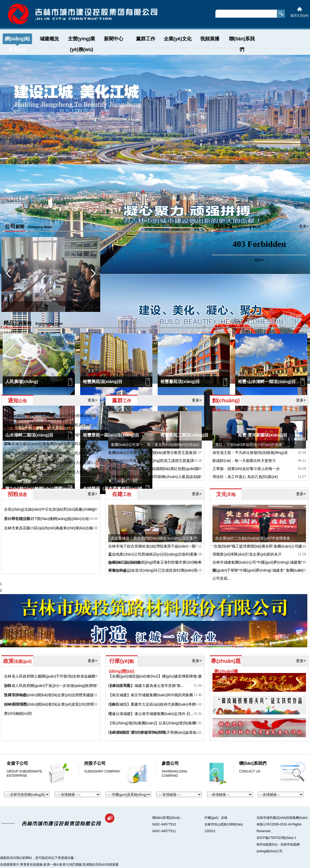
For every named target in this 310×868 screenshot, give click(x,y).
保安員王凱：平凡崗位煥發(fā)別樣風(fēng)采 (250, 453)
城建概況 (49, 39)
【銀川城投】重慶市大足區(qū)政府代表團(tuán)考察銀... (152, 709)
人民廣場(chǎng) (22, 382)
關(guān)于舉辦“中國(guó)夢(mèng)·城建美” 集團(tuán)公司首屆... (258, 574)
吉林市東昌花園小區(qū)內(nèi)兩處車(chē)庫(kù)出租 (49, 528)
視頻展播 (210, 39)
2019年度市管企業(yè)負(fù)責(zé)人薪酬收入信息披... (49, 462)
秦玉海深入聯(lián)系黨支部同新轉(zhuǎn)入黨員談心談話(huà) (154, 481)
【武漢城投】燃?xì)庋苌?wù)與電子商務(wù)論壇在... (154, 732)
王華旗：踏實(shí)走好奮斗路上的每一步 (246, 469)
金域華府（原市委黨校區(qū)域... (114, 489)
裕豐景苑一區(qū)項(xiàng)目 (111, 435)
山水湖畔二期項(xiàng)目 (29, 435)
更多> (197, 226)
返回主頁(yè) (299, 16)
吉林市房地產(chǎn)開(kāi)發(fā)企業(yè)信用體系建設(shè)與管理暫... (49, 699)
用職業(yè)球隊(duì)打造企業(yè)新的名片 (247, 554)
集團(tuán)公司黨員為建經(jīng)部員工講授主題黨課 (151, 461)
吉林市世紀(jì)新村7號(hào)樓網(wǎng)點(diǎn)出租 (46, 519)
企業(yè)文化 (178, 39)
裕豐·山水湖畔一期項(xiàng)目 (267, 382)
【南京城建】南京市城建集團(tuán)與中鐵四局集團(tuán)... (151, 699)
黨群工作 (146, 39)
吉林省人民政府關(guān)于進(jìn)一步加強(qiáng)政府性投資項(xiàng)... (50, 690)
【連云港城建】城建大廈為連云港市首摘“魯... (146, 686)
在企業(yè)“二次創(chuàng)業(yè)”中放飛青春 (253, 538)
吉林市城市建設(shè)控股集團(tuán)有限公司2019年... (49, 425)
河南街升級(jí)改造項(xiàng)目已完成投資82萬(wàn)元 (153, 570)
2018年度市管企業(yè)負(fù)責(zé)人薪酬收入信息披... (49, 472)
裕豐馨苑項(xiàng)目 (180, 382)
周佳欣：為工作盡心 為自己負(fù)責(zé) (245, 477)
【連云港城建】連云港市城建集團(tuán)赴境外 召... (151, 714)
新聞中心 (114, 39)
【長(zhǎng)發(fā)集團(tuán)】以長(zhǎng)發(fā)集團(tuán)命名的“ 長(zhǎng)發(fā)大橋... (152, 728)
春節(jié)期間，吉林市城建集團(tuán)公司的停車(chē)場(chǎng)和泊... (50, 420)
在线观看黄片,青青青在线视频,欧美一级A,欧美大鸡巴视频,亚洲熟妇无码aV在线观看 (59, 865)
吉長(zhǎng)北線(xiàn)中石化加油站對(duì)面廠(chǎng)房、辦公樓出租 (50, 514)
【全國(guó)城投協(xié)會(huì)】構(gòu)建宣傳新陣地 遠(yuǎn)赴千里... (155, 681)
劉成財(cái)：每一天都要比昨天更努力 (244, 461)
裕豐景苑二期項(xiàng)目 (184, 435)
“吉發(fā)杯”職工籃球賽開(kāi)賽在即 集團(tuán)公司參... (259, 546)
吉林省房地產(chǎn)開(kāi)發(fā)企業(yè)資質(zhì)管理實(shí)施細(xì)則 (49, 709)
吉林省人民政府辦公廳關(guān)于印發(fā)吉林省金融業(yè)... (50, 681)
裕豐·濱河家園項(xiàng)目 (263, 435)
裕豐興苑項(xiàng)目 (103, 382)
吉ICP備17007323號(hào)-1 (276, 838)
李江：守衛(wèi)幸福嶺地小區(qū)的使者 (249, 445)
